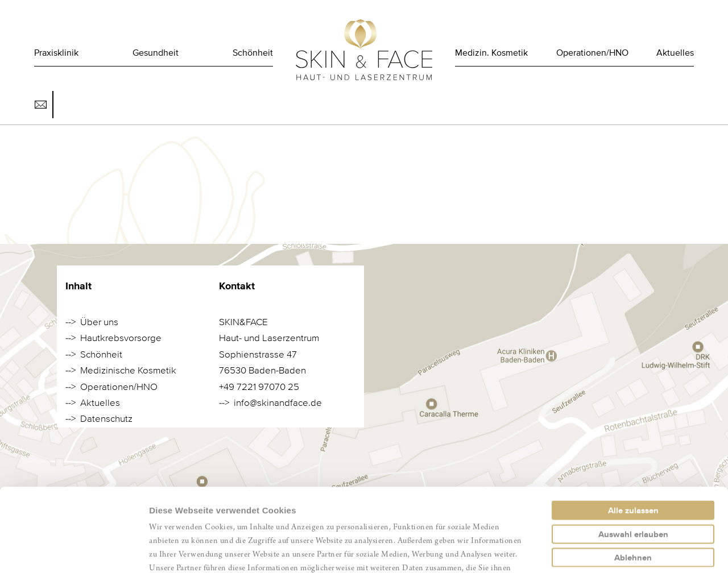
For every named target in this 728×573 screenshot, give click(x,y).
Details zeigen (605, 551)
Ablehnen (633, 479)
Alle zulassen (633, 432)
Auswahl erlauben (633, 456)
